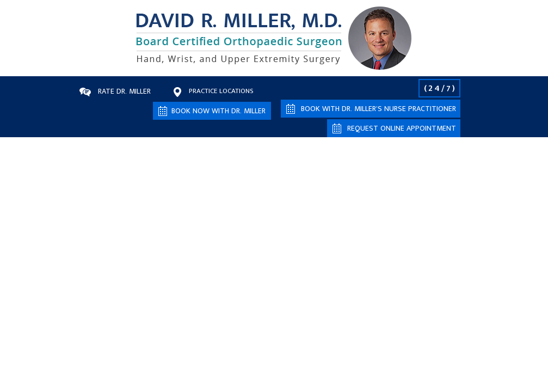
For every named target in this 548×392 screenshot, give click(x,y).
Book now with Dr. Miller (218, 111)
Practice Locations (221, 91)
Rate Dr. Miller (124, 91)
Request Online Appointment (402, 128)
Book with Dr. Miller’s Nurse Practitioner (378, 109)
